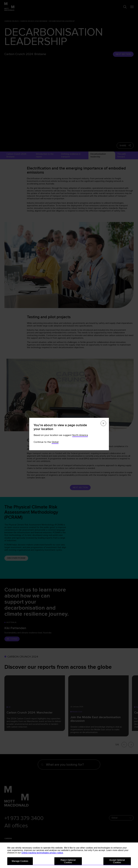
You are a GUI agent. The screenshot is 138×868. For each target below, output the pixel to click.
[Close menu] (103, 423)
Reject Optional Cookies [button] (68, 861)
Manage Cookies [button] (20, 861)
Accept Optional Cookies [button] (117, 861)
